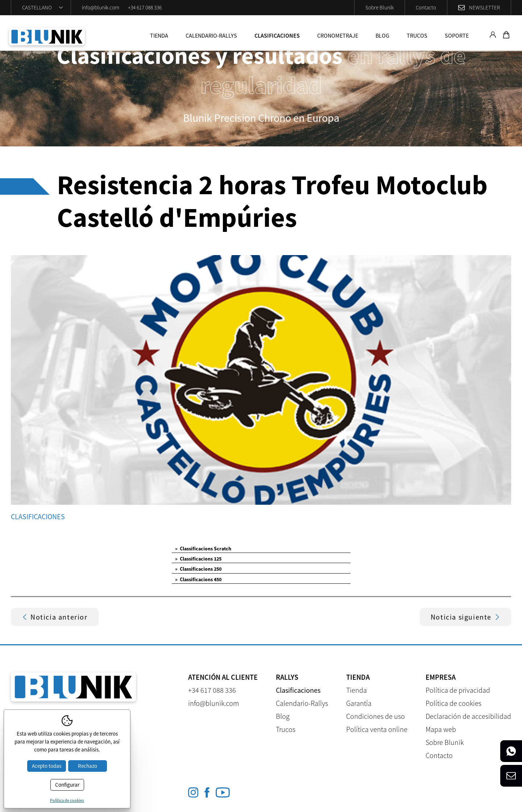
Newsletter (484, 7)
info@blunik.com (101, 7)
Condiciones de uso (376, 716)
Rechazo (88, 766)
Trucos (417, 36)
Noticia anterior (55, 617)
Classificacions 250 (198, 569)
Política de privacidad (458, 690)
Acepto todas (47, 766)
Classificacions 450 (198, 579)
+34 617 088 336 (145, 7)
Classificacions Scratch (203, 549)
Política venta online (377, 729)
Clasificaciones (277, 36)
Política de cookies (453, 703)
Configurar (67, 785)
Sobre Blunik (380, 7)
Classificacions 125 (198, 559)
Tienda (159, 36)
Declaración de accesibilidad (468, 716)
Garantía (359, 703)
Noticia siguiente (465, 617)
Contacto (426, 7)
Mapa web (441, 729)
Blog (382, 36)
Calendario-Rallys (211, 36)
